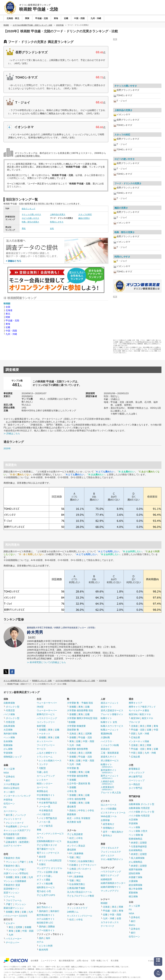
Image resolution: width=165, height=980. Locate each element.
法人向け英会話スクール (79, 892)
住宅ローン (9, 804)
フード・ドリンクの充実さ (128, 183)
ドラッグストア (137, 773)
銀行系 (9, 815)
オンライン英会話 (76, 846)
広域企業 (136, 737)
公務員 (73, 869)
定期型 (143, 843)
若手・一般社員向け (113, 832)
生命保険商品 (136, 850)
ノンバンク (20, 815)
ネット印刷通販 (109, 809)
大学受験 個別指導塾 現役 (80, 710)
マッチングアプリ (110, 891)
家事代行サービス (46, 714)
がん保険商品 (136, 862)
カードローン (10, 811)
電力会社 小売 (44, 891)
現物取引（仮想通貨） (17, 838)
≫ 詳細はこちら (12, 433)
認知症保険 (134, 873)
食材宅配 (41, 726)
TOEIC (73, 861)
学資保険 (8, 753)
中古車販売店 (44, 799)
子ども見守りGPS (46, 895)
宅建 (72, 857)
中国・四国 (11, 331)
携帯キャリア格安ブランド (142, 707)
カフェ (40, 837)
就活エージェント (110, 703)
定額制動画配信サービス (49, 841)
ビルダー (10, 923)
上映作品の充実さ (58, 214)
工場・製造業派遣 (110, 753)
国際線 (51, 927)
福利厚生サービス (46, 887)
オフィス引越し (45, 876)
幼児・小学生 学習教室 (79, 818)
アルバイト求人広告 (111, 793)
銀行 (8, 780)
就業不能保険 (136, 869)
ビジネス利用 (46, 946)
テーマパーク (107, 926)
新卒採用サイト (109, 771)
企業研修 (105, 820)
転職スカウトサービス (112, 726)
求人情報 (115, 961)
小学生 (91, 810)
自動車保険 (9, 703)
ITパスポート (85, 869)
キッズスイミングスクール (80, 916)
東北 (8, 314)
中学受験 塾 (73, 768)
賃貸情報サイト (11, 889)
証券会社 (10, 777)
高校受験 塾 (73, 730)
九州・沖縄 (11, 334)
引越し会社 (42, 772)
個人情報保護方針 (67, 961)
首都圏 (9, 877)
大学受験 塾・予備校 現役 (80, 703)
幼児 (72, 838)
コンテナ (44, 764)
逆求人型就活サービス (112, 710)
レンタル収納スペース (50, 761)
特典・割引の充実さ (30, 222)
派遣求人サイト (109, 757)
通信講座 (72, 850)
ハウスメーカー (14, 939)
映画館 (7, 304)
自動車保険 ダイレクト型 (141, 804)
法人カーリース (109, 805)
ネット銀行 (9, 792)
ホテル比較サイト (46, 919)
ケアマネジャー (88, 865)
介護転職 (105, 737)
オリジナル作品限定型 (50, 860)
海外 (48, 938)
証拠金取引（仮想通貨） (18, 842)
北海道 (9, 310)
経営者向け (109, 824)
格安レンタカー (45, 783)
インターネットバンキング (17, 796)
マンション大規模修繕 (15, 881)
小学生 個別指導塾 (76, 799)
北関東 (19, 927)
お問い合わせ (82, 961)
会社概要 (34, 961)
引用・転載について (100, 961)
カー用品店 (134, 784)
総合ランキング (29, 209)
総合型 (42, 857)
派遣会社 (105, 749)
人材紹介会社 (107, 782)
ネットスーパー (45, 741)
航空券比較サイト (46, 915)
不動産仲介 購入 (12, 866)
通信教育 (72, 807)
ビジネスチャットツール (113, 813)
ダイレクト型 (13, 707)
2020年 (7, 448)
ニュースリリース (49, 961)
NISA (6, 773)
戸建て (23, 862)
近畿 (8, 327)
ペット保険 (9, 737)
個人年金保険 (136, 889)
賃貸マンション (11, 893)
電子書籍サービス (46, 849)
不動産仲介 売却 (12, 858)
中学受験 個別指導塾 (78, 776)
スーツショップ (137, 780)
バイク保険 (9, 714)
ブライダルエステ (110, 848)
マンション (11, 862)
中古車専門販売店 (48, 803)
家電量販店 (134, 769)
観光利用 (44, 950)
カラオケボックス (110, 922)
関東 (8, 317)
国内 (41, 938)
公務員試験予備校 (76, 888)
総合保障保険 (136, 885)
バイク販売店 (44, 814)
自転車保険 (9, 726)
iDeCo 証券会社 (12, 788)
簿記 (78, 857)
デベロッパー (13, 943)
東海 (8, 324)
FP (71, 853)
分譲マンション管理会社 (16, 873)
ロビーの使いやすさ (30, 218)
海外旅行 (55, 911)
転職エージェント (110, 730)
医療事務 (79, 853)
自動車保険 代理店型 (139, 808)
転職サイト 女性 (109, 722)
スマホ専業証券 (11, 784)
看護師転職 (106, 734)
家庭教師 (72, 814)
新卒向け (107, 836)
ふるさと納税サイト (47, 753)
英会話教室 (73, 842)
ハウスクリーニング (47, 718)
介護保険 (133, 881)
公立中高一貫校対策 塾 (79, 783)
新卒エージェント (110, 777)
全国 (8, 307)
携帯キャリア (136, 703)
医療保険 (8, 745)
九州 (31, 877)
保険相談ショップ (13, 757)
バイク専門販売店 (48, 818)
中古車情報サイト (46, 795)
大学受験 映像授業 (76, 726)
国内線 (42, 927)
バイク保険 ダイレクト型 (141, 812)
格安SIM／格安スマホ (140, 714)
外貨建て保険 (136, 877)
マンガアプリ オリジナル (49, 868)
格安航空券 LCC (45, 923)
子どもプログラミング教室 (81, 896)
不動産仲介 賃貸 (12, 885)
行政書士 (74, 865)
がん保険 (8, 749)
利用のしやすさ (57, 222)
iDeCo (132, 925)
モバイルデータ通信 (139, 710)
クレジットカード (13, 819)
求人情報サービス (110, 761)
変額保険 (133, 893)
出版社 (42, 864)
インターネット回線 (139, 741)
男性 (24, 229)
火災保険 (8, 730)
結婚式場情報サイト (111, 887)
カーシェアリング (46, 776)
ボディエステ (107, 856)
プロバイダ (134, 722)
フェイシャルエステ (111, 852)
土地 (31, 862)
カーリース (42, 787)
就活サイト (106, 707)
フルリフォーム (14, 900)
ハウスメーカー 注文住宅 (15, 916)
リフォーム (9, 896)
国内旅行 (44, 911)
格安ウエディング (110, 875)
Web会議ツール (109, 816)
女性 (52, 229)
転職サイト (106, 718)
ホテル (40, 942)
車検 (39, 830)
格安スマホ (147, 718)
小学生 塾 (72, 791)
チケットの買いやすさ (31, 214)
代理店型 (10, 710)
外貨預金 (8, 800)
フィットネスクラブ (77, 908)
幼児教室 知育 (74, 822)
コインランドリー (46, 722)
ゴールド (24, 826)
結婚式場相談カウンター (113, 883)
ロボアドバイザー (13, 846)
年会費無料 (11, 826)
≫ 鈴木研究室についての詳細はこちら (46, 662)
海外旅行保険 (10, 734)
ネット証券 (9, 769)
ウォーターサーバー (47, 703)
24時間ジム (73, 912)
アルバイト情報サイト (112, 714)
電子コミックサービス (48, 853)
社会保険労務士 (86, 861)
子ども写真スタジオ (47, 845)
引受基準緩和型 (139, 847)
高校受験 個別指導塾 (78, 749)
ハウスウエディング (111, 872)
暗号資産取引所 (11, 834)
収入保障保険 (138, 858)
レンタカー (42, 780)
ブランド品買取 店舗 (47, 872)
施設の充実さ (84, 218)
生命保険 (8, 741)
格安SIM (135, 718)
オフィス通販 (44, 880)
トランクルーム (45, 757)
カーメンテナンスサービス (50, 834)
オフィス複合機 (45, 884)
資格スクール (74, 873)
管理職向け (109, 828)
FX (5, 807)
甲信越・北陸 (12, 320)
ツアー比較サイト (46, 930)
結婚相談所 (106, 879)
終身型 (134, 843)
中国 (156, 730)
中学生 (82, 810)
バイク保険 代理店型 (139, 816)
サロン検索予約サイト (112, 859)
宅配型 (42, 768)
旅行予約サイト (45, 907)
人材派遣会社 (107, 788)
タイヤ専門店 (136, 788)
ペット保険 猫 (136, 835)
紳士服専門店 (136, 777)
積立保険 (133, 896)
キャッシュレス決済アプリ (17, 830)
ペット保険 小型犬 (138, 831)
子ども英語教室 (75, 834)
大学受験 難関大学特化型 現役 (82, 718)
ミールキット (44, 734)
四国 (133, 734)
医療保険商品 (136, 839)
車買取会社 (42, 791)
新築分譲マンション (14, 908)
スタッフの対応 (85, 214)
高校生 (73, 810)
